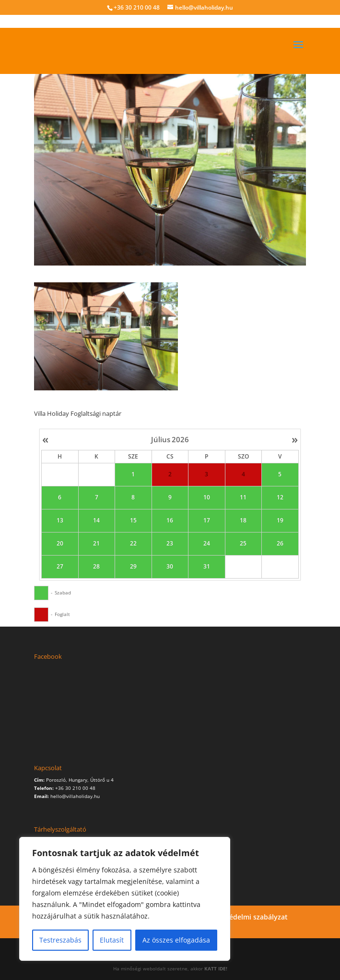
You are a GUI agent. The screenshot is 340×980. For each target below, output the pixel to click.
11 (244, 498)
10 (207, 498)
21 (97, 544)
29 (133, 567)
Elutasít (112, 940)
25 (244, 544)
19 (280, 521)
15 (133, 521)
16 (170, 521)
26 (280, 544)
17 (207, 521)
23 (170, 544)
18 (244, 521)
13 (60, 521)
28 (97, 567)
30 (170, 567)
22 (133, 544)
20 (60, 544)
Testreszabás (60, 940)
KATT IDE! (216, 968)
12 (280, 498)
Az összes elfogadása (176, 940)
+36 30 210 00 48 (137, 7)
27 (60, 567)
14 (97, 521)
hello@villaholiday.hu (75, 796)
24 (207, 544)
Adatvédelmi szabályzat (249, 917)
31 (207, 567)
